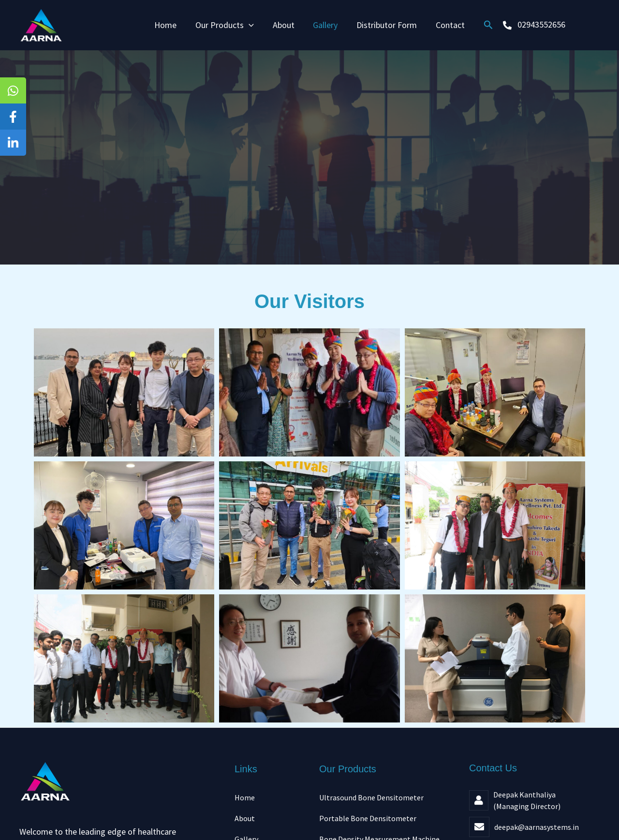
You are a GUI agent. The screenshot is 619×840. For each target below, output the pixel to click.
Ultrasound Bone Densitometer (371, 797)
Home (169, 25)
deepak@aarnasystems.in (537, 827)
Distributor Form (385, 25)
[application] (251, 25)
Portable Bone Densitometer (368, 819)
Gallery (325, 25)
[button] (485, 25)
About (284, 25)
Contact (447, 25)
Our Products (227, 25)
